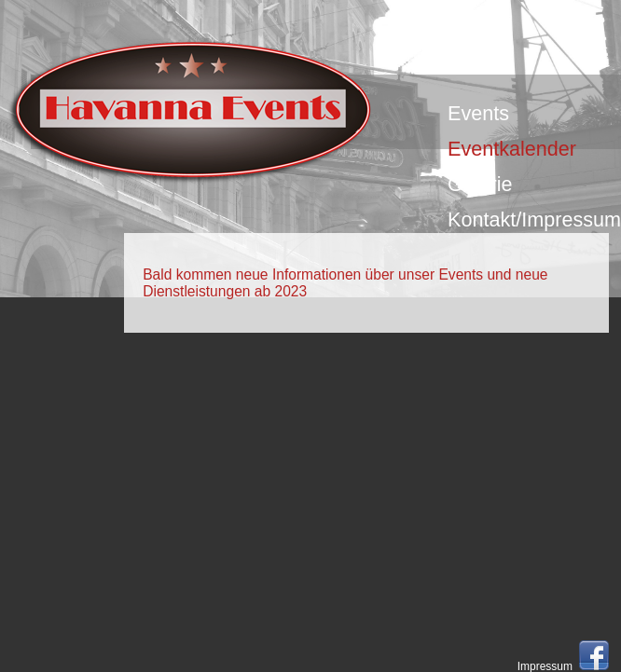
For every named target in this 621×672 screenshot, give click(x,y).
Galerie (480, 184)
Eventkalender (512, 149)
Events (478, 113)
